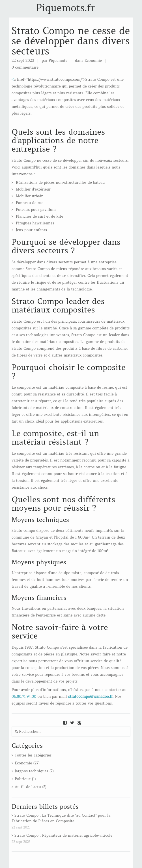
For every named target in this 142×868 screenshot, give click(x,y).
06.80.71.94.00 (24, 697)
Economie (93, 61)
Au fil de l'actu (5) (31, 787)
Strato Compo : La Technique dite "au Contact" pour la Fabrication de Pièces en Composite (61, 818)
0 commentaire (25, 67)
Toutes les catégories (33, 755)
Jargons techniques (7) (34, 771)
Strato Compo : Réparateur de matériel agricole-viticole (63, 835)
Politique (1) (25, 779)
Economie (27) (27, 763)
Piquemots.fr (65, 8)
